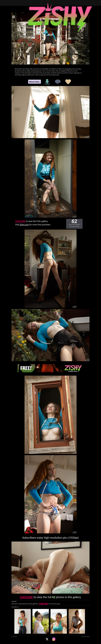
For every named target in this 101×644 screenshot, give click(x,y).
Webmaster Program (85, 637)
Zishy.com (24, 225)
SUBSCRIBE (20, 221)
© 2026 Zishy (14, 637)
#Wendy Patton (34, 82)
